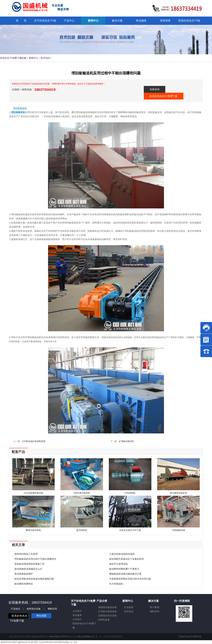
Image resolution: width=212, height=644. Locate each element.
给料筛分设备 (34, 609)
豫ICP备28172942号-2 (60, 637)
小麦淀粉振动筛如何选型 (122, 554)
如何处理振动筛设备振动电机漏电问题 (34, 579)
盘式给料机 (82, 530)
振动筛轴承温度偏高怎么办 (28, 569)
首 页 (21, 21)
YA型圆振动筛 (178, 530)
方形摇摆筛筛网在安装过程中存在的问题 (130, 579)
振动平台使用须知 (118, 564)
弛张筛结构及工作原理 (26, 554)
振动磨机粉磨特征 (24, 584)
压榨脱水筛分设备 (107, 616)
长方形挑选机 (116, 584)
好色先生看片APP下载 (130, 530)
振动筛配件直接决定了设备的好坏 (127, 559)
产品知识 (15, 609)
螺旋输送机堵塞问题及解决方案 (125, 574)
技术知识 (45, 58)
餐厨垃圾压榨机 (33, 530)
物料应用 (52, 609)
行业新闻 (129, 607)
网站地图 (41, 616)
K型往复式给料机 (82, 493)
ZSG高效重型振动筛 (33, 493)
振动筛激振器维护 (24, 574)
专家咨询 (155, 89)
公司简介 (77, 611)
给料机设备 (104, 620)
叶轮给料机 (130, 493)
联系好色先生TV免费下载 (164, 96)
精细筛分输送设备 (107, 607)
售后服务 (77, 615)
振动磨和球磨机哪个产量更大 (124, 569)
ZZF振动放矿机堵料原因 (34, 441)
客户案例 (155, 607)
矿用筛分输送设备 (107, 611)
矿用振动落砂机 (126, 441)
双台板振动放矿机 (179, 493)
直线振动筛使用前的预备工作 (29, 564)
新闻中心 (33, 58)
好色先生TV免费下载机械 (13, 58)
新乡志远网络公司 (86, 637)
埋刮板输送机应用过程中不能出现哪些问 (35, 559)
